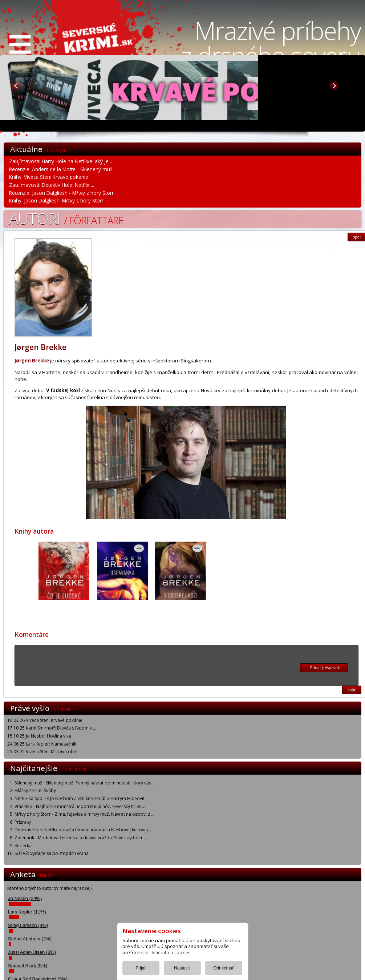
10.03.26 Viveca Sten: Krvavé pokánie (45, 720)
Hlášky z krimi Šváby (35, 790)
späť (352, 690)
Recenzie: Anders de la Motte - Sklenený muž (61, 169)
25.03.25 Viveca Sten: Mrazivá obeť (42, 752)
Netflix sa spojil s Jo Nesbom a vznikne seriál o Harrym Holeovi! (79, 798)
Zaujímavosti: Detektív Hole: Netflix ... (52, 185)
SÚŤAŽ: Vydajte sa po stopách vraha (52, 853)
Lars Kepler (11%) (27, 912)
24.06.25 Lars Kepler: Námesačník (42, 744)
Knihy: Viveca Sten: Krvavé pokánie (49, 177)
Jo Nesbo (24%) (25, 898)
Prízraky (23, 822)
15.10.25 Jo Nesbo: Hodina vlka (39, 736)
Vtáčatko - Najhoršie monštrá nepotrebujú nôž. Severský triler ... (80, 806)
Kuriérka (23, 846)
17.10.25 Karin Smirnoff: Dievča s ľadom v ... (52, 728)
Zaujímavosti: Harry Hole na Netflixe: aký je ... (61, 161)
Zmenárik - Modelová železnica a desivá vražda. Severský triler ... (81, 838)
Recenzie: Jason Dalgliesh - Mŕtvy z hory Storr (61, 193)
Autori (66, 218)
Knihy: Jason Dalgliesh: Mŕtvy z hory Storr (56, 200)
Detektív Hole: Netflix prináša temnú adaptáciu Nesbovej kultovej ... (83, 830)
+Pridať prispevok (324, 668)
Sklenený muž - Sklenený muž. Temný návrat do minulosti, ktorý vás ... (85, 783)
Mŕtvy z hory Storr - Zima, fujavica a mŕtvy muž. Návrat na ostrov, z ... (84, 814)
